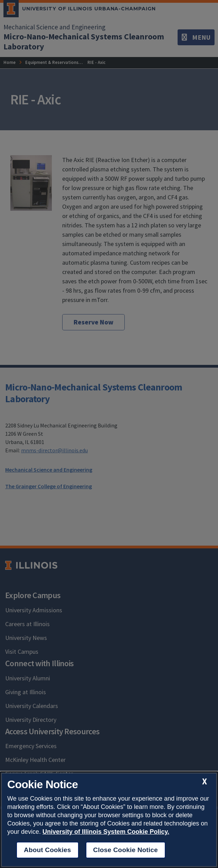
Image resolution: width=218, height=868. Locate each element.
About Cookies (48, 850)
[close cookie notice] (205, 781)
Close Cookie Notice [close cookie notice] (126, 850)
